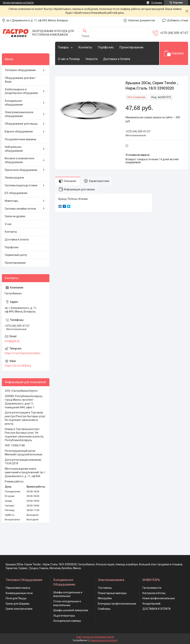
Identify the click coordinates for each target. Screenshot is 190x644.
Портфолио (106, 47)
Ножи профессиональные (159, 598)
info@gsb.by (12, 341)
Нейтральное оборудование (14, 149)
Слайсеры (104, 609)
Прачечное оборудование (21, 170)
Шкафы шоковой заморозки (71, 610)
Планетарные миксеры (112, 593)
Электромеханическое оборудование (19, 114)
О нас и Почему (69, 59)
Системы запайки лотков (20, 209)
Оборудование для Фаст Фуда (20, 80)
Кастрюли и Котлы (154, 593)
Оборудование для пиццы (21, 124)
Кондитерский (151, 604)
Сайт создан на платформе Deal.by (95, 637)
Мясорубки (105, 598)
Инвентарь (12, 201)
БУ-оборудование (16, 193)
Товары (63, 47)
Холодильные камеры (67, 621)
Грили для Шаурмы (18, 604)
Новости (91, 59)
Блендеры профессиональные (117, 604)
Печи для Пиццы (16, 598)
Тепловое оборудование (20, 70)
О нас (8, 224)
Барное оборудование (19, 131)
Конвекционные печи (19, 593)
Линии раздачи (14, 178)
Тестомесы (105, 588)
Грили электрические (19, 609)
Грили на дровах (15, 216)
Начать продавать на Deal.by (18, 3)
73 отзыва (157, 3)
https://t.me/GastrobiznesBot (23, 353)
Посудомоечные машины (21, 139)
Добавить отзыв (178, 20)
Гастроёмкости (152, 588)
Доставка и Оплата (117, 59)
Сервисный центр (16, 255)
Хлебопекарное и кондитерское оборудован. (22, 91)
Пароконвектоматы (18, 588)
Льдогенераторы (64, 616)
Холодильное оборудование (14, 103)
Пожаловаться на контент (103, 640)
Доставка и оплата (17, 239)
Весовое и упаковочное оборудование (20, 160)
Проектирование (131, 47)
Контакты (85, 47)
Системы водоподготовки (21, 185)
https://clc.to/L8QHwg (18, 366)
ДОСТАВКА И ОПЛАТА (157, 609)
